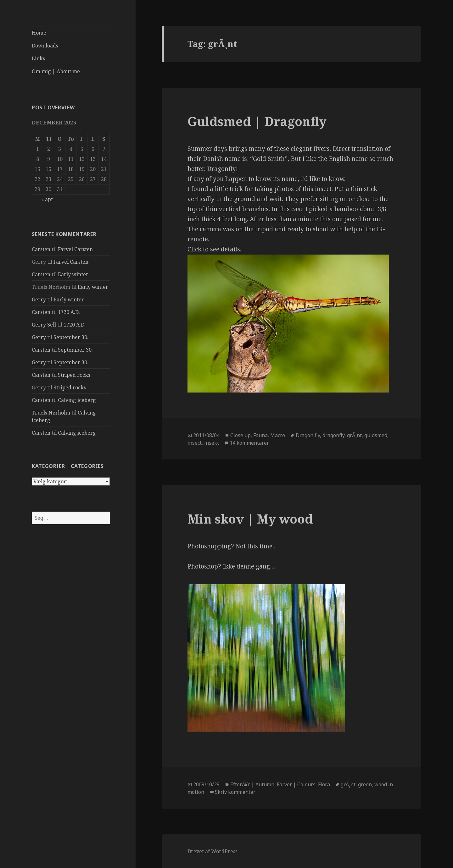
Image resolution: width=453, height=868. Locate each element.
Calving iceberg (77, 400)
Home (39, 33)
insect (195, 443)
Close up (240, 435)
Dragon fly (308, 435)
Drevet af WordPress (213, 851)
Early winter (73, 274)
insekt (212, 443)
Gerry (39, 299)
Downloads (45, 46)
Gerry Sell (44, 325)
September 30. (71, 337)
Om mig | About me (56, 71)
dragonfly (333, 435)
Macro (278, 435)
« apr (47, 199)
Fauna (260, 435)
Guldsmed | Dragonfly (257, 121)
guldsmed (376, 435)
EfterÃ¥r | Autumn (252, 784)
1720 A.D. (69, 312)
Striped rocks (74, 375)
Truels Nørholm (51, 413)
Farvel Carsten (75, 249)
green (365, 784)
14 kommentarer (249, 443)
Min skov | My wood (250, 519)
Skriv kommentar (235, 792)
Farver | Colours (296, 784)
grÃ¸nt (354, 435)
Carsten (41, 249)
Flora (324, 784)
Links (38, 58)
